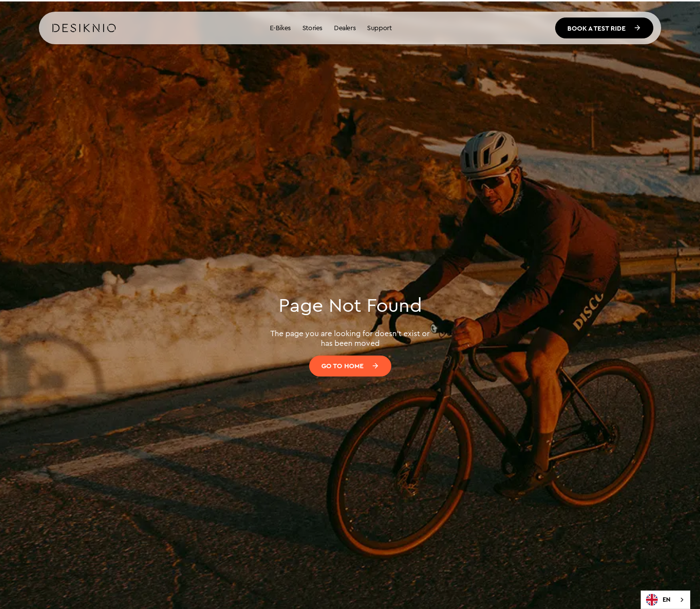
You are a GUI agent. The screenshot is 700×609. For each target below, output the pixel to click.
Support (379, 28)
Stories (312, 28)
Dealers (345, 28)
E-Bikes (280, 28)
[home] (84, 28)
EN (658, 600)
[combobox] (665, 600)
